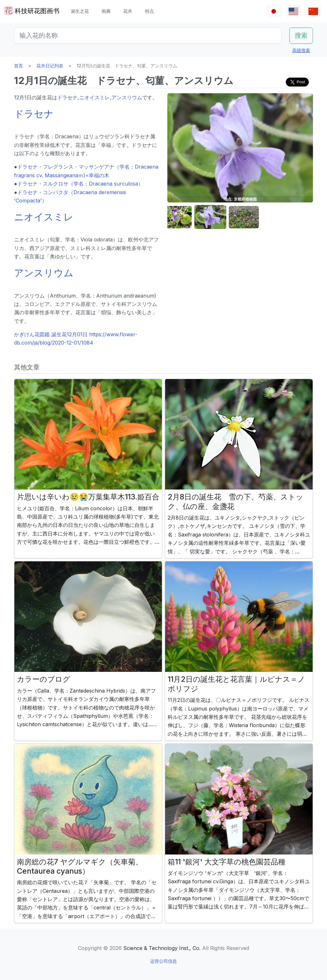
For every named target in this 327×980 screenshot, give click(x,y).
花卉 (128, 11)
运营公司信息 (163, 961)
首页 (19, 66)
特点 (149, 11)
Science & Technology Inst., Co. (162, 948)
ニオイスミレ (95, 97)
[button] (183, 217)
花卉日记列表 (50, 66)
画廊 (106, 11)
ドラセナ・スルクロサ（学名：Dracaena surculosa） (80, 184)
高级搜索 (301, 50)
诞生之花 (80, 11)
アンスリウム (127, 97)
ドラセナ (67, 97)
